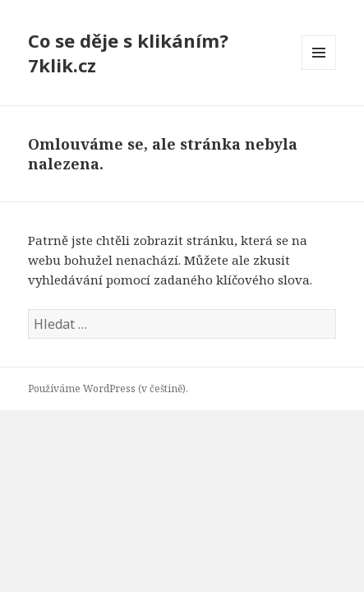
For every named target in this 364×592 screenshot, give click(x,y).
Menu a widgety (319, 69)
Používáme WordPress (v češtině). (108, 388)
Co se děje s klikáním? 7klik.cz (128, 53)
